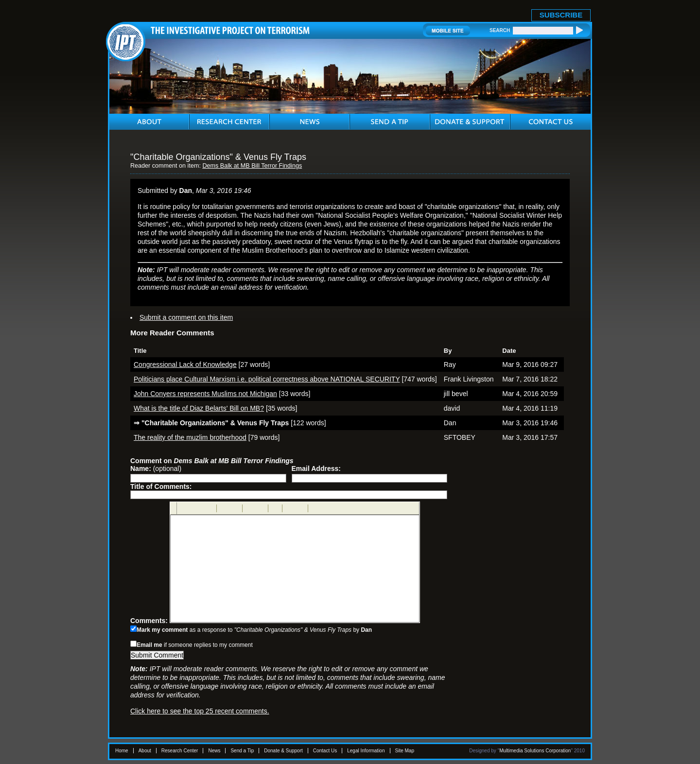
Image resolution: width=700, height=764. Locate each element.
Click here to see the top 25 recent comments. (200, 711)
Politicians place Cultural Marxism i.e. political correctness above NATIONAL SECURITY (267, 379)
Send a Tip (242, 751)
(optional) (156, 469)
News (214, 751)
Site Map (405, 751)
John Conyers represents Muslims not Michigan (205, 394)
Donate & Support (283, 751)
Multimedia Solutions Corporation (535, 751)
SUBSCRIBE (561, 15)
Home (122, 751)
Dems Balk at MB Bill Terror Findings (252, 166)
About (145, 751)
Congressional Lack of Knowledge (185, 365)
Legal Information (366, 751)
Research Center (180, 751)
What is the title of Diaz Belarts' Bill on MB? (199, 408)
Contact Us (325, 751)
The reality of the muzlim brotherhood (190, 437)
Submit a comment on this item (186, 317)
